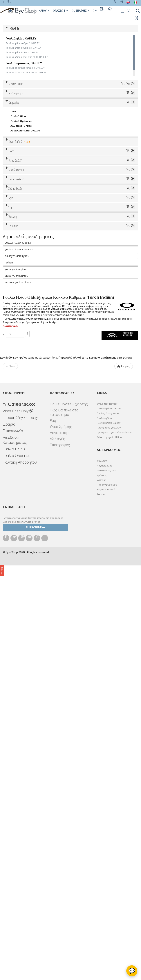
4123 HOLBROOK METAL (26, 392)
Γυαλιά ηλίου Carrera (109, 823)
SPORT (15, 567)
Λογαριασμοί (61, 847)
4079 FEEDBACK (21, 382)
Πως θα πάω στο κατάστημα (64, 827)
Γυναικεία (17, 274)
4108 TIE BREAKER (22, 387)
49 (79, 102)
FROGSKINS (18, 622)
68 (122, 107)
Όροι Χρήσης (61, 841)
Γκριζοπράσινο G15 (24, 493)
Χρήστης (102, 890)
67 (112, 107)
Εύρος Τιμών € (18, 231)
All (12, 511)
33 (84, 97)
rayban (9, 677)
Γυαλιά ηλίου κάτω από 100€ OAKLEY (27, 57)
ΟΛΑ (13, 93)
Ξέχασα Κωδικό (106, 904)
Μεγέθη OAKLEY (16, 84)
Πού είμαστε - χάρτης (69, 819)
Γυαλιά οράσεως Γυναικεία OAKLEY (26, 72)
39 (12, 102)
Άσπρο (16, 423)
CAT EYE (16, 548)
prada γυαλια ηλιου (17, 690)
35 (104, 97)
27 (28, 97)
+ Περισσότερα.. (10, 740)
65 (93, 107)
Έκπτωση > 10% (20, 590)
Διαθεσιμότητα (16, 137)
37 (123, 97)
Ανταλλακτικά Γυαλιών (25, 211)
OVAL (14, 558)
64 (83, 107)
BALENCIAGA (18, 332)
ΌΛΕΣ (14, 612)
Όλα (15, 156)
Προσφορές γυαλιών (109, 842)
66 (102, 107)
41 (31, 102)
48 (69, 102)
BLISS (14, 337)
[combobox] (15, 748)
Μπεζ (16, 428)
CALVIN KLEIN (19, 356)
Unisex (15, 260)
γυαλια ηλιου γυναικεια (19, 664)
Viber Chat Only (18, 826)
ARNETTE (16, 327)
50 (88, 102)
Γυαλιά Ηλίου (19, 197)
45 (50, 102)
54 (117, 102)
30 (56, 97)
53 (107, 102)
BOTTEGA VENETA (22, 342)
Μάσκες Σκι (18, 283)
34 (94, 97)
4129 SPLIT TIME (21, 401)
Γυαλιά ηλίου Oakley (109, 837)
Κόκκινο (17, 447)
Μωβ (15, 433)
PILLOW (15, 563)
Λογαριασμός (105, 880)
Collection (13, 604)
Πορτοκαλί (19, 438)
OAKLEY (15, 28)
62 (64, 107)
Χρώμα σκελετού (16, 410)
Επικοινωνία (13, 845)
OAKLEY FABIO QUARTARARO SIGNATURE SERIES (41, 641)
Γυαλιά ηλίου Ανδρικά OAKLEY (23, 43)
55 (126, 102)
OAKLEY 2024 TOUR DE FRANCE (30, 627)
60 (46, 107)
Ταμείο (101, 909)
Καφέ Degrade (21, 489)
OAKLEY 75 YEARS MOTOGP (28, 632)
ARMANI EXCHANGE (22, 323)
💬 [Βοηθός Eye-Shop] (132, 971)
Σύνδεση (102, 875)
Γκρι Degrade (20, 479)
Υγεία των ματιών (107, 818)
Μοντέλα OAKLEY (16, 364)
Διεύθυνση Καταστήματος (15, 854)
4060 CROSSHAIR (22, 377)
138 (13, 112)
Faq (53, 835)
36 (113, 97)
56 (7, 107)
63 (74, 107)
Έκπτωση (13, 576)
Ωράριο (9, 839)
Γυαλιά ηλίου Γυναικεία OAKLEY (24, 48)
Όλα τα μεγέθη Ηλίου (109, 852)
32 (75, 97)
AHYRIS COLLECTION (24, 617)
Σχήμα (11, 530)
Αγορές (124, 781)
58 (26, 107)
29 (47, 97)
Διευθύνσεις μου (106, 885)
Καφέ (16, 484)
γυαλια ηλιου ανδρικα (18, 657)
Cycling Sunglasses (108, 828)
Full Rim (15, 516)
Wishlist (101, 894)
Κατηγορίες (14, 183)
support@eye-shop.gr (20, 832)
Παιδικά (15, 279)
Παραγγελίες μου (107, 899)
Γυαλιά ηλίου (104, 833)
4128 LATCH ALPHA (22, 397)
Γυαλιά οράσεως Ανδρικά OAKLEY (25, 68)
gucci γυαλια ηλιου (16, 683)
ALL (15, 419)
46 (59, 102)
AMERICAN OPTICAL (23, 318)
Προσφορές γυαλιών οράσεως (115, 847)
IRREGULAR (18, 553)
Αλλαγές (57, 853)
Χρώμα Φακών (15, 456)
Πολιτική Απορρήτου (20, 877)
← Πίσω (10, 781)
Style (11, 502)
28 (37, 97)
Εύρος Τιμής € (20, 222)
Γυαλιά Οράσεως (21, 202)
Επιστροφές (60, 859)
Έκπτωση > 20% (21, 594)
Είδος (11, 246)
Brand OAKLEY (15, 299)
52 (98, 102)
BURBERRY (17, 351)
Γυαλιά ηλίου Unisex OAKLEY (22, 52)
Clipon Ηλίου (20, 470)
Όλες (15, 585)
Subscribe (35, 942)
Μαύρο (17, 443)
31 (66, 97)
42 (40, 102)
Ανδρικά (15, 269)
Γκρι (15, 474)
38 (132, 97)
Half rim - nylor (20, 520)
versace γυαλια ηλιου (18, 697)
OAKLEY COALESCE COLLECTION (31, 636)
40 (22, 102)
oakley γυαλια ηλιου (17, 670)
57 (17, 107)
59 (36, 107)
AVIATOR (16, 543)
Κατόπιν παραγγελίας (26, 151)
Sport (14, 264)
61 (55, 107)
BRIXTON (16, 346)
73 (131, 107)
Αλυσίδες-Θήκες (21, 207)
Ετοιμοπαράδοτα (23, 146)
